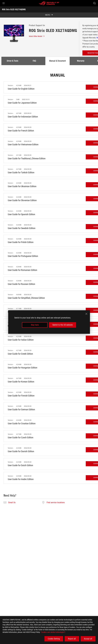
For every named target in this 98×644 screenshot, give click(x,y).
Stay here (35, 325)
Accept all (88, 639)
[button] (4, 3)
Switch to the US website (63, 325)
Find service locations (56, 503)
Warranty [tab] (81, 61)
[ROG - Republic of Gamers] (49, 3)
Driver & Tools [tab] (12, 61)
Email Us (12, 503)
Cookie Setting (54, 639)
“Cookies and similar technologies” (53, 632)
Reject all (72, 639)
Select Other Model (37, 36)
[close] (86, 314)
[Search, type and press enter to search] (94, 3)
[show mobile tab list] (49, 15)
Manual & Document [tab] (57, 61)
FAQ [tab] (34, 61)
